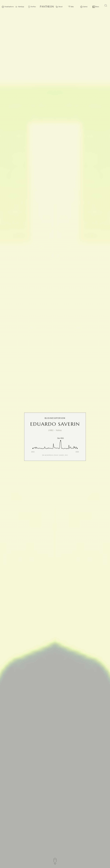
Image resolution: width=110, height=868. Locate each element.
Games (85, 7)
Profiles (33, 7)
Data (72, 7)
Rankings (21, 7)
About (60, 7)
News (97, 7)
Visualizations (9, 7)
